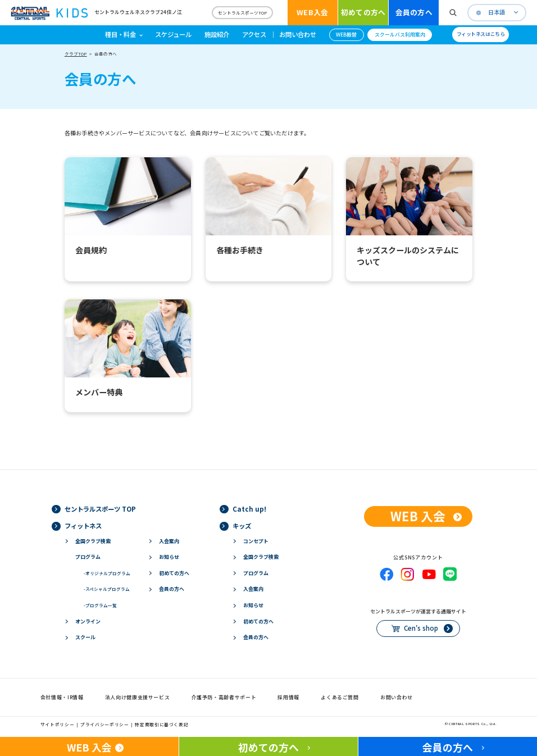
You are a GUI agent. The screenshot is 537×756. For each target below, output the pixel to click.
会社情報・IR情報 (62, 697)
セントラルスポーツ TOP (100, 509)
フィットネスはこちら (481, 34)
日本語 (497, 12)
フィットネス (83, 526)
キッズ (242, 526)
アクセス (254, 34)
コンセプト (256, 541)
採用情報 (288, 697)
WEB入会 (312, 12)
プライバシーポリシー (104, 724)
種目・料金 (120, 34)
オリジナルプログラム (107, 573)
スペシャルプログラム (107, 589)
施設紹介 (217, 34)
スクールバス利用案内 (400, 35)
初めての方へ (363, 12)
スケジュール (173, 34)
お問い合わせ (298, 34)
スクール (85, 637)
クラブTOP (76, 54)
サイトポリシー (57, 724)
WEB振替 (346, 35)
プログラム (88, 557)
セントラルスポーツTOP (242, 13)
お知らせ (169, 557)
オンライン (88, 621)
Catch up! (249, 509)
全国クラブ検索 (93, 541)
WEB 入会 (418, 516)
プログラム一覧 (100, 605)
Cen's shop (421, 628)
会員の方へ (414, 12)
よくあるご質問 (340, 697)
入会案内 (169, 541)
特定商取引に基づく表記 (161, 724)
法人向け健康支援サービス (138, 697)
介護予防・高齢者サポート (224, 697)
